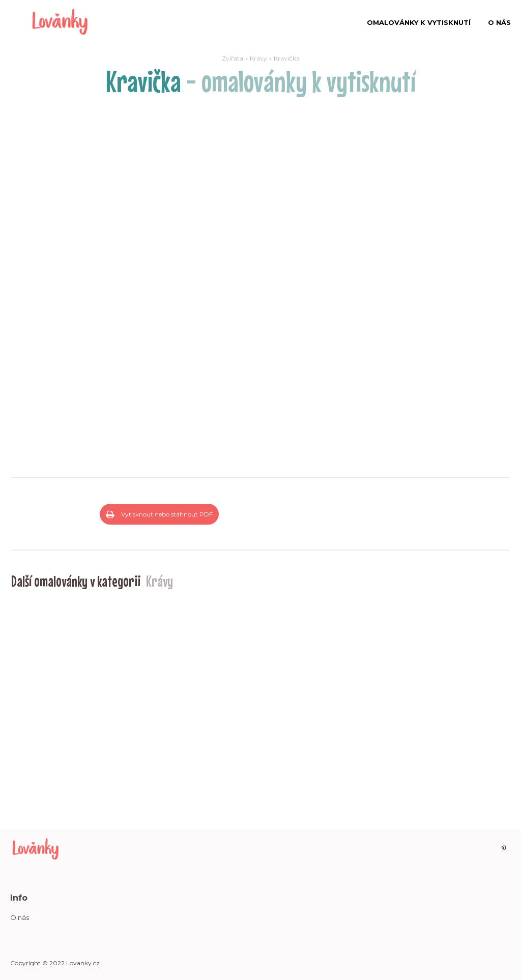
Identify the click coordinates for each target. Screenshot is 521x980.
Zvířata (233, 58)
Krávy (258, 58)
